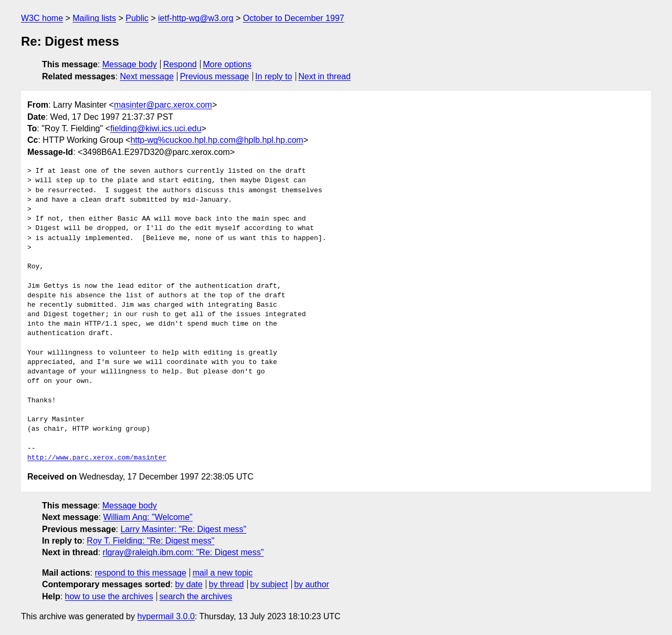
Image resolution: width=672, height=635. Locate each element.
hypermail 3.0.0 (166, 616)
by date (188, 584)
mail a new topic (223, 573)
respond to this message (140, 573)
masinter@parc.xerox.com (163, 105)
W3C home (42, 18)
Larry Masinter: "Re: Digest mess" (183, 529)
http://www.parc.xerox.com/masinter (97, 458)
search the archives (196, 596)
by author (312, 584)
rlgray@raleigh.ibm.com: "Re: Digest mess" (183, 552)
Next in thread (324, 76)
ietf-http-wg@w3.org (196, 18)
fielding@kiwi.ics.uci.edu (156, 128)
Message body (130, 64)
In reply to (274, 76)
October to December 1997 (294, 18)
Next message (147, 76)
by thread (227, 584)
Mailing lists (94, 18)
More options (228, 64)
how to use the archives (109, 596)
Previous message (215, 76)
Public (137, 18)
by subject (269, 584)
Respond (180, 64)
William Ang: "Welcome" (148, 517)
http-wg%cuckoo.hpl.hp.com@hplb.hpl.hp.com (217, 140)
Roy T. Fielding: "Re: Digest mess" (150, 541)
